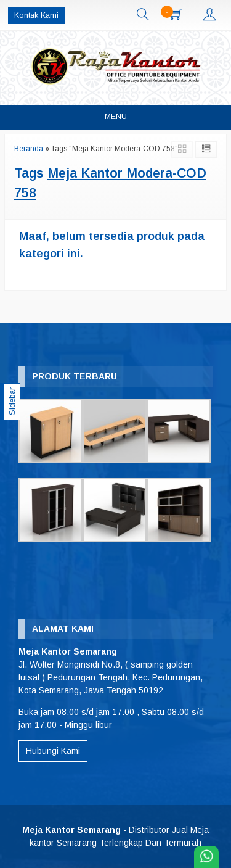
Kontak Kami (36, 15)
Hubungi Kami (53, 751)
